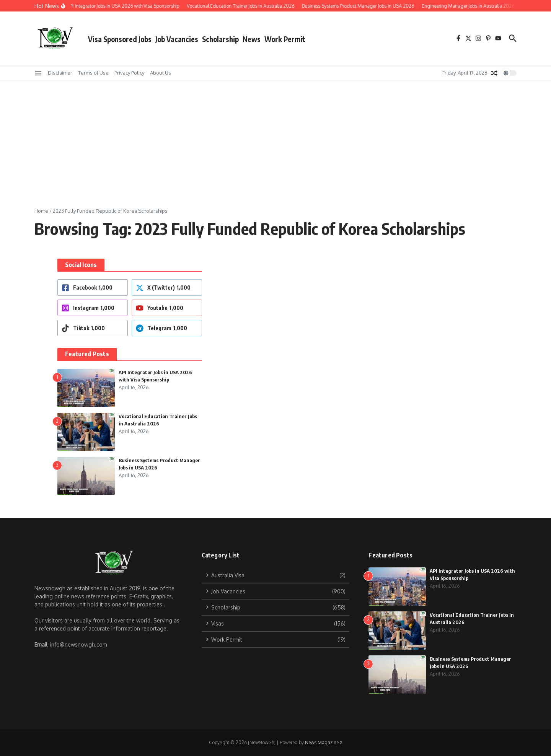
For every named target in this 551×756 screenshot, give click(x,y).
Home (41, 211)
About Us (161, 73)
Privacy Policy (129, 73)
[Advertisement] (275, 138)
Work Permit (285, 39)
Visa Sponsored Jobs (120, 39)
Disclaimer (60, 73)
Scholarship (220, 39)
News (252, 39)
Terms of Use (93, 73)
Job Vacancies (177, 39)
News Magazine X (324, 742)
